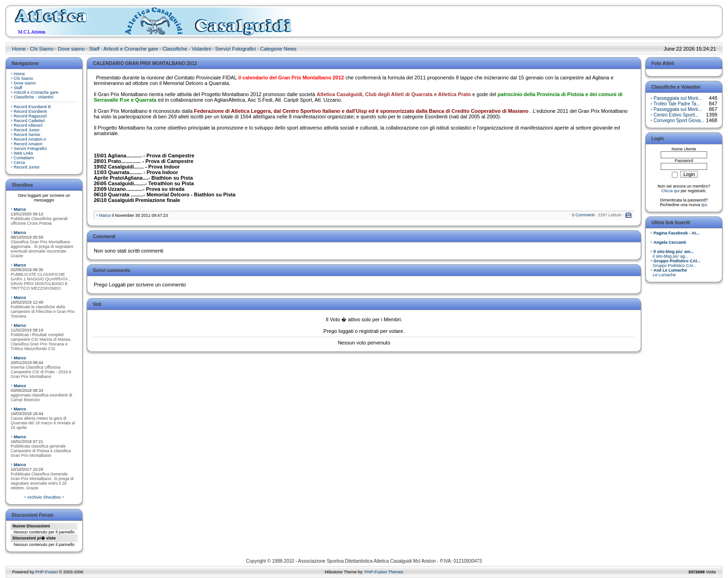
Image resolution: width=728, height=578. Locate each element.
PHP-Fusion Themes (384, 572)
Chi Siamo (42, 49)
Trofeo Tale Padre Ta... (677, 104)
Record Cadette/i (30, 121)
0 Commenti (583, 215)
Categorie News (278, 49)
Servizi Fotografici (236, 49)
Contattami (24, 158)
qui (704, 205)
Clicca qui (670, 191)
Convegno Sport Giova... (679, 120)
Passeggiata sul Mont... (678, 98)
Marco (20, 209)
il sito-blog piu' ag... (672, 254)
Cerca (19, 162)
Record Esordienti (31, 111)
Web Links (24, 153)
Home (19, 49)
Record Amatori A (30, 139)
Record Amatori (28, 144)
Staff (94, 49)
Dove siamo (71, 49)
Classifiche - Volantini (187, 49)
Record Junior (27, 130)
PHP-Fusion (47, 572)
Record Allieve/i (28, 125)
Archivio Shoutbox (44, 497)
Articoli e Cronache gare (131, 49)
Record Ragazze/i (31, 116)
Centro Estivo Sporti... (676, 115)
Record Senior (27, 135)
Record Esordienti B (32, 107)
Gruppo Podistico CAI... (676, 263)
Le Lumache (669, 273)
